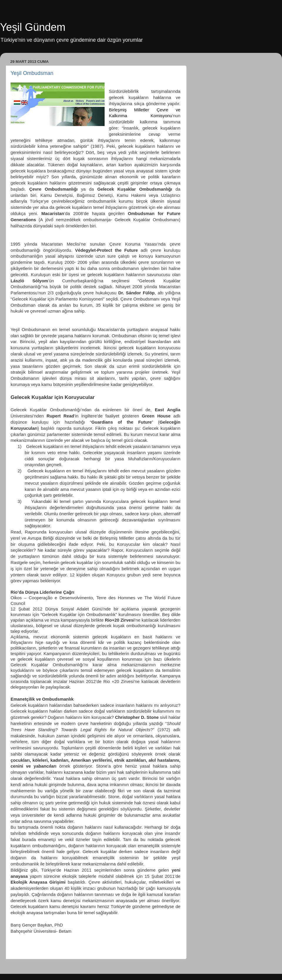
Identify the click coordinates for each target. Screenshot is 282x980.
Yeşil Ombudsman (32, 73)
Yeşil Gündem (33, 27)
